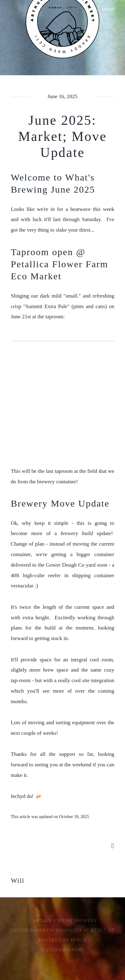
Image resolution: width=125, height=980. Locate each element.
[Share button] (113, 846)
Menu (109, 9)
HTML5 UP (102, 930)
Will (18, 881)
